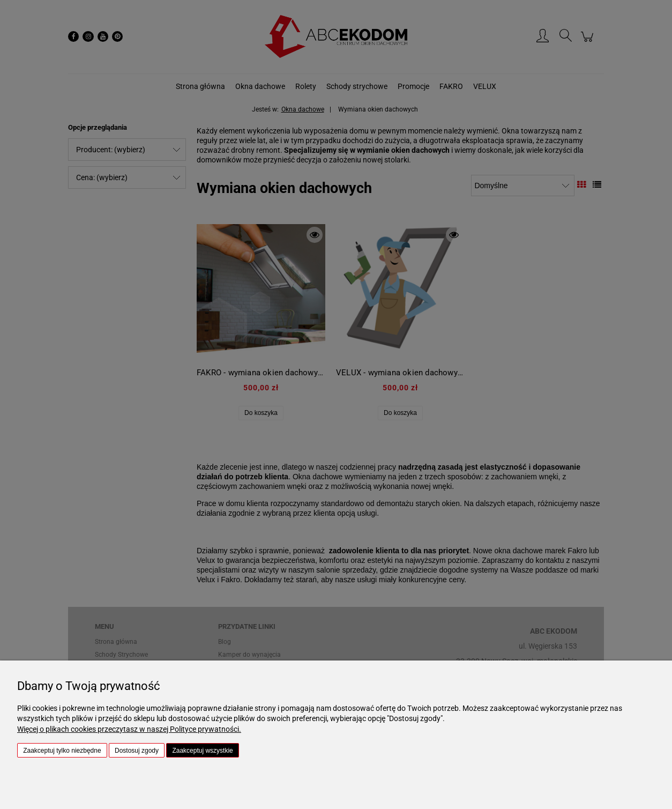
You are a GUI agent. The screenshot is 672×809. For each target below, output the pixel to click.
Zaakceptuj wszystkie (202, 751)
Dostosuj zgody (137, 751)
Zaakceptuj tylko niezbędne (62, 751)
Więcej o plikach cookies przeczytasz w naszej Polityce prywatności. (129, 729)
